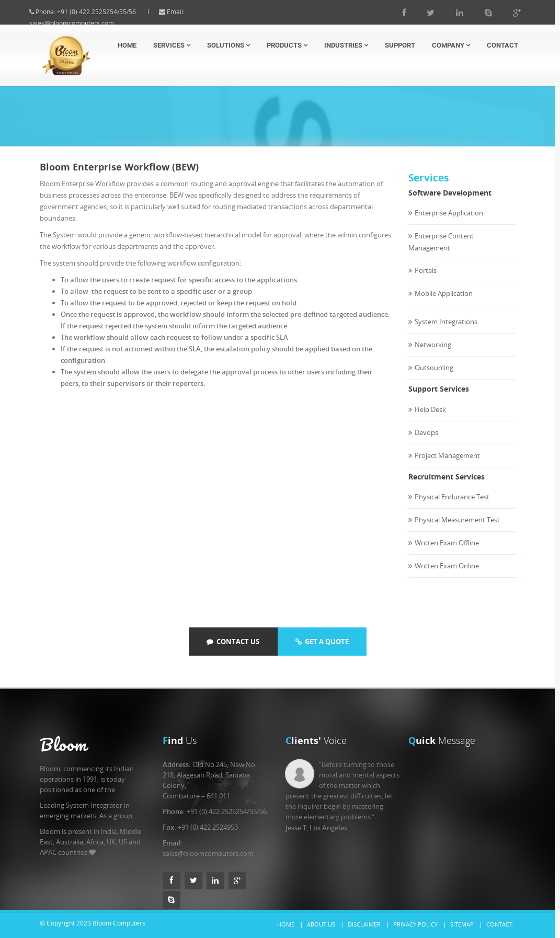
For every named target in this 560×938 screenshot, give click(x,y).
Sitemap (462, 924)
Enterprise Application (449, 223)
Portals (426, 280)
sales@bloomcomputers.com (81, 23)
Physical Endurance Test (452, 507)
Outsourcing (434, 378)
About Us (321, 924)
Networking (433, 354)
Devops (426, 442)
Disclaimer (364, 924)
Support (400, 45)
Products (287, 45)
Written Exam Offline (447, 553)
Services (172, 45)
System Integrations (446, 331)
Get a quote (322, 642)
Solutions (228, 45)
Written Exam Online (447, 576)
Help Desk (430, 419)
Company (451, 45)
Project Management (447, 465)
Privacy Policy (415, 924)
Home (127, 45)
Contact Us (233, 642)
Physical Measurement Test (457, 530)
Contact (502, 45)
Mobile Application (444, 303)
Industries (346, 45)
